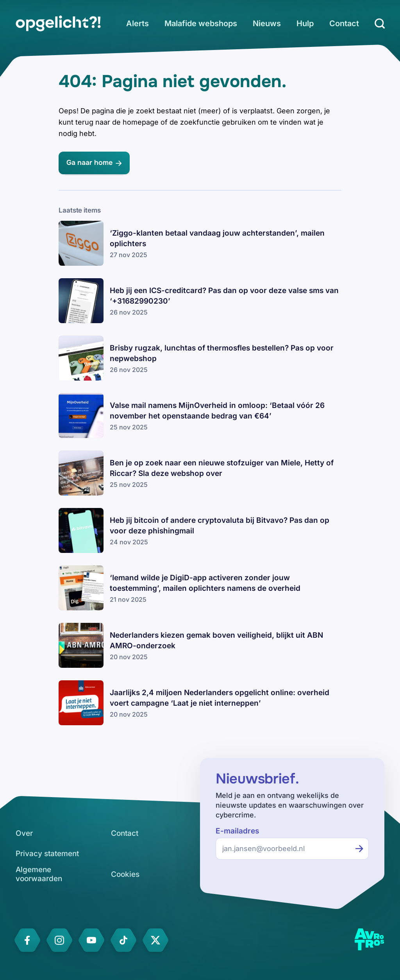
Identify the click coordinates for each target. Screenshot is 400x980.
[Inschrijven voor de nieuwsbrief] (359, 849)
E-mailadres (237, 831)
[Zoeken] (380, 23)
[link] (58, 23)
